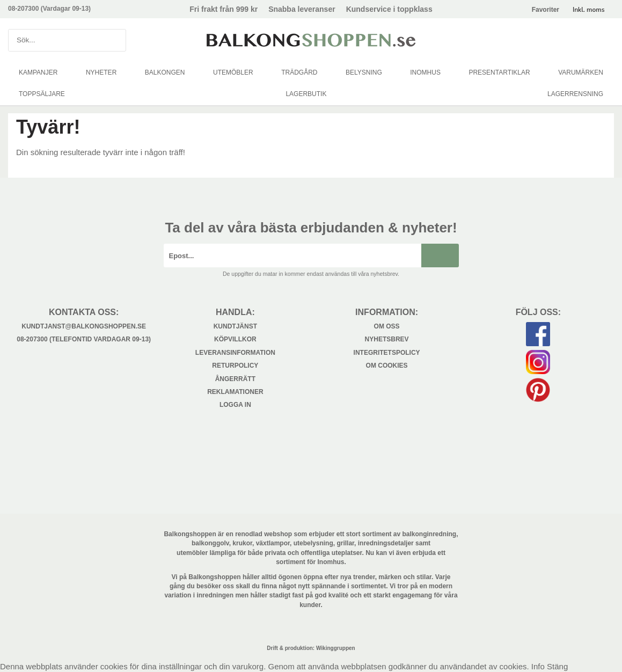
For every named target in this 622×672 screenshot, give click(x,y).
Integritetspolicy (387, 353)
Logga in (235, 405)
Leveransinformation (235, 353)
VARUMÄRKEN (581, 72)
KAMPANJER (38, 72)
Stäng (557, 666)
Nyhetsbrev (387, 339)
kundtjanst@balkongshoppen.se (84, 326)
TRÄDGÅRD (299, 72)
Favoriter (546, 10)
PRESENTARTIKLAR (499, 72)
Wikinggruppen (336, 648)
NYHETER (101, 72)
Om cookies (387, 366)
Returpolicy (235, 366)
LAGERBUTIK (306, 94)
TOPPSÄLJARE (42, 94)
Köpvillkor (235, 339)
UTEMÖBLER (233, 72)
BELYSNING (364, 72)
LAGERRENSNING (575, 94)
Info (538, 666)
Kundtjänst (235, 326)
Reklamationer (235, 392)
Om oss (387, 326)
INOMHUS (425, 72)
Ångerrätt (235, 379)
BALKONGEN (165, 72)
